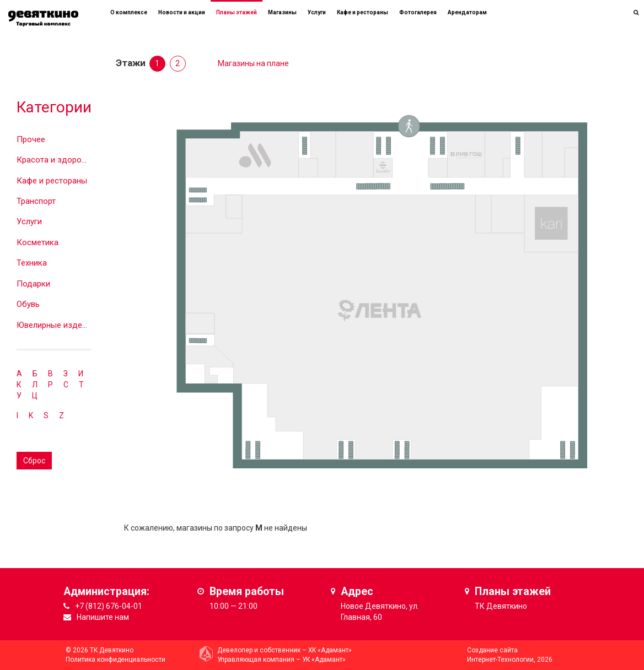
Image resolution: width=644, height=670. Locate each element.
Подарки (33, 284)
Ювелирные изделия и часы (70, 325)
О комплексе (129, 12)
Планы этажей (237, 12)
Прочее (31, 139)
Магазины (282, 12)
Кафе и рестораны (52, 181)
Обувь (28, 304)
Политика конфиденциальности (116, 660)
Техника (32, 263)
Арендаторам (467, 12)
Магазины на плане (253, 63)
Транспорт (36, 201)
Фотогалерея (418, 12)
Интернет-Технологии (500, 660)
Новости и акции (182, 12)
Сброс (34, 461)
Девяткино (507, 606)
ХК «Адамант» (330, 650)
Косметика (37, 242)
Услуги (29, 221)
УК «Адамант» (324, 660)
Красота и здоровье (56, 160)
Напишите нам (103, 617)
